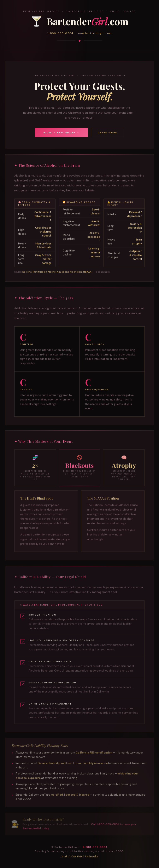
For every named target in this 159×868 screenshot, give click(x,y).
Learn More (107, 133)
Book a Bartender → (62, 133)
